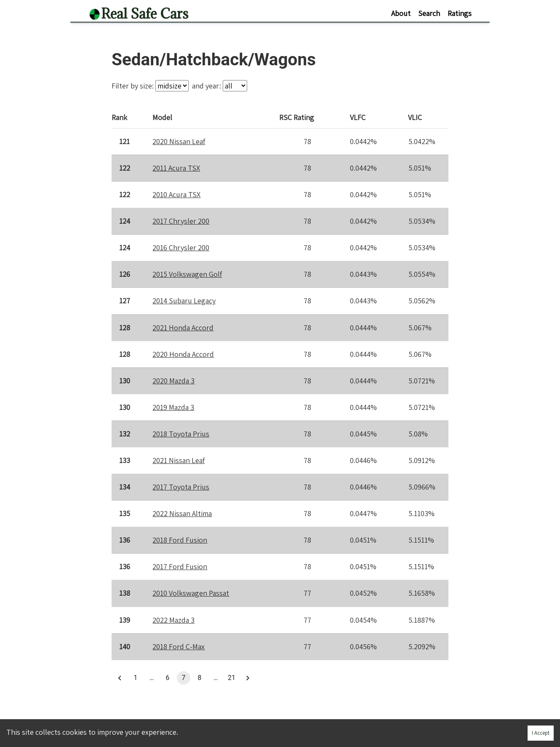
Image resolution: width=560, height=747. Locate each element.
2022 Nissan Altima (182, 513)
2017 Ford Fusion (180, 566)
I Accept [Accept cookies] (541, 733)
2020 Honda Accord (183, 354)
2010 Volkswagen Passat (191, 593)
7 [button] (184, 678)
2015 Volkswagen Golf (187, 274)
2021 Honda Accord (183, 327)
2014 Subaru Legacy (184, 301)
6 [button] (168, 678)
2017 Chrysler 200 (181, 221)
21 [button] (232, 678)
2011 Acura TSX (176, 168)
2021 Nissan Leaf (179, 460)
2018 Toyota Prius (181, 434)
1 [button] (136, 678)
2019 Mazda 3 (173, 407)
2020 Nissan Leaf (179, 141)
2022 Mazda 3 (173, 620)
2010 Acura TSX (176, 194)
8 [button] (200, 678)
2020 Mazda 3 (173, 381)
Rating (297, 117)
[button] (120, 678)
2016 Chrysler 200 (181, 248)
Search (429, 13)
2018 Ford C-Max (179, 647)
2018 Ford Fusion (180, 540)
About (401, 13)
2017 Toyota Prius (181, 487)
